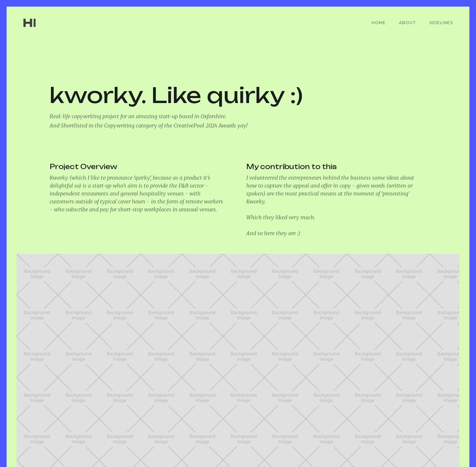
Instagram (437, 444)
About (408, 23)
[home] (40, 23)
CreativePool (387, 444)
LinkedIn (340, 444)
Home (379, 23)
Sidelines (441, 23)
